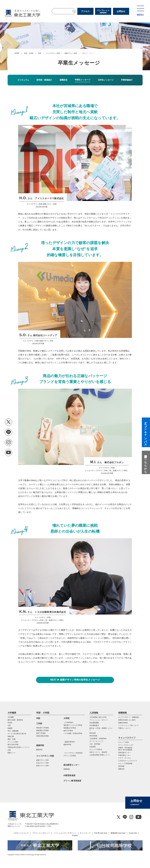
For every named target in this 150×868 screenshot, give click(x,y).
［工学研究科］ (69, 723)
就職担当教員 (123, 723)
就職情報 (123, 713)
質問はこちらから (146, 462)
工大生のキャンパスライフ (128, 761)
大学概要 (12, 713)
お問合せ (121, 11)
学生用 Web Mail (101, 833)
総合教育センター (71, 765)
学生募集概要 (94, 723)
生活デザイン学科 (42, 763)
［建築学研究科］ (70, 742)
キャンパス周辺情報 (125, 764)
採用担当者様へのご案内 (127, 720)
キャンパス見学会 (96, 749)
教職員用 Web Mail (118, 833)
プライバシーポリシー (41, 833)
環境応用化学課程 (42, 736)
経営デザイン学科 (42, 766)
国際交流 (121, 769)
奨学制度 (121, 766)
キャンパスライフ (127, 738)
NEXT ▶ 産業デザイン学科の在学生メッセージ (75, 680)
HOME (17, 53)
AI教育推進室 (69, 775)
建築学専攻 (67, 745)
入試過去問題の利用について (100, 755)
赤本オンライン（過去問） (99, 752)
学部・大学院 (29, 53)
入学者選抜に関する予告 (98, 717)
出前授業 (93, 747)
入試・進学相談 (95, 744)
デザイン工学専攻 (70, 756)
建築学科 (39, 750)
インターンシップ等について (128, 725)
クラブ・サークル (124, 758)
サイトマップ (85, 833)
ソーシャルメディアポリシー (65, 833)
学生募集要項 (94, 725)
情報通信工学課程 (42, 731)
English (75, 835)
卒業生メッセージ (124, 728)
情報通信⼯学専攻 (70, 728)
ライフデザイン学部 (53, 53)
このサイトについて (21, 833)
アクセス (85, 11)
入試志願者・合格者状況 (98, 739)
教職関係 (67, 769)
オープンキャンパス (96, 741)
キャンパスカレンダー (126, 745)
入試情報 (94, 713)
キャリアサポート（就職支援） (129, 717)
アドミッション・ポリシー (99, 720)
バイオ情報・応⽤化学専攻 (73, 733)
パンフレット (103, 12)
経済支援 (93, 733)
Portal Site (133, 833)
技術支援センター (124, 753)
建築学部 (40, 745)
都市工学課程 (41, 733)
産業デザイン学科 (71, 53)
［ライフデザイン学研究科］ (74, 753)
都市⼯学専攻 (68, 731)
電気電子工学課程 (42, 728)
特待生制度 (93, 736)
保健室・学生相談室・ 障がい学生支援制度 (126, 749)
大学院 (67, 718)
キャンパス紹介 (124, 742)
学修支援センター (124, 755)
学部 (40, 53)
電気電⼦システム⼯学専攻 (73, 725)
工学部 (39, 724)
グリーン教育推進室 (72, 781)
